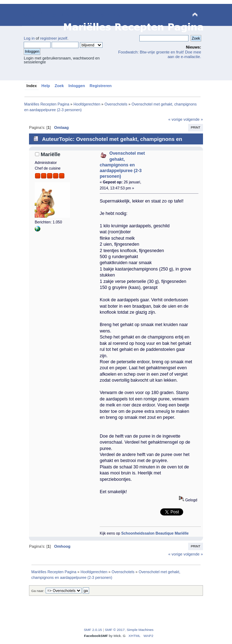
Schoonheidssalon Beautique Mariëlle (155, 533)
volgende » (193, 119)
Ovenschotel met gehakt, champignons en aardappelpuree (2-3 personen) (122, 165)
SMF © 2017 (115, 630)
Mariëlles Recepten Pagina (72, 15)
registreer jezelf (54, 38)
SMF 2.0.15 (93, 630)
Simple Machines (140, 630)
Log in (29, 38)
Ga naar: (38, 591)
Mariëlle (51, 154)
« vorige (175, 119)
